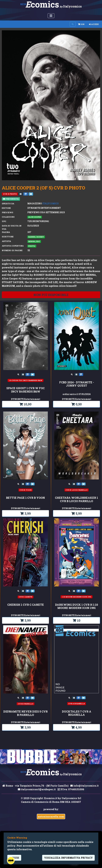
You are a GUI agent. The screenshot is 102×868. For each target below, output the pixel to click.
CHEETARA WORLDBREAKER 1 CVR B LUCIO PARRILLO (76, 499)
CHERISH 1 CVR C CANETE (26, 605)
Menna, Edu (34, 241)
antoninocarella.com (51, 817)
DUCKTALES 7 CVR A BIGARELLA (77, 713)
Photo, (32, 246)
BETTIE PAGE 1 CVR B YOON (25, 498)
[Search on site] (73, 24)
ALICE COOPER (35, 217)
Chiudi (14, 858)
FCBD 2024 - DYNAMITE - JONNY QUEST (77, 384)
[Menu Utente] (51, 16)
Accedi (94, 24)
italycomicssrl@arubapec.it (37, 789)
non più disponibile (51, 295)
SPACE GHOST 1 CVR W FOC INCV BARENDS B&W (25, 390)
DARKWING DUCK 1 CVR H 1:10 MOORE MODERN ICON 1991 (76, 606)
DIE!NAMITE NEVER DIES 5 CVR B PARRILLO (25, 713)
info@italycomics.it (84, 786)
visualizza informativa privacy (68, 858)
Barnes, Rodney (36, 237)
